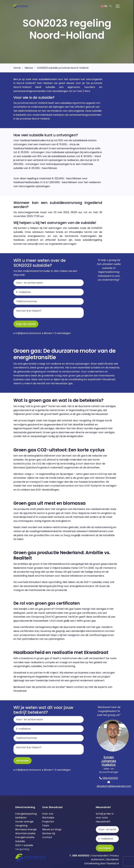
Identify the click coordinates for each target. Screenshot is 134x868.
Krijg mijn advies (26, 324)
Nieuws (29, 68)
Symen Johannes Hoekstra (109, 761)
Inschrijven (105, 848)
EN (104, 6)
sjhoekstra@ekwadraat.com (114, 786)
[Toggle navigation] (118, 6)
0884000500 (110, 778)
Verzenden (23, 761)
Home (17, 68)
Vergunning (22, 849)
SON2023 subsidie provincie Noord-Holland (63, 68)
